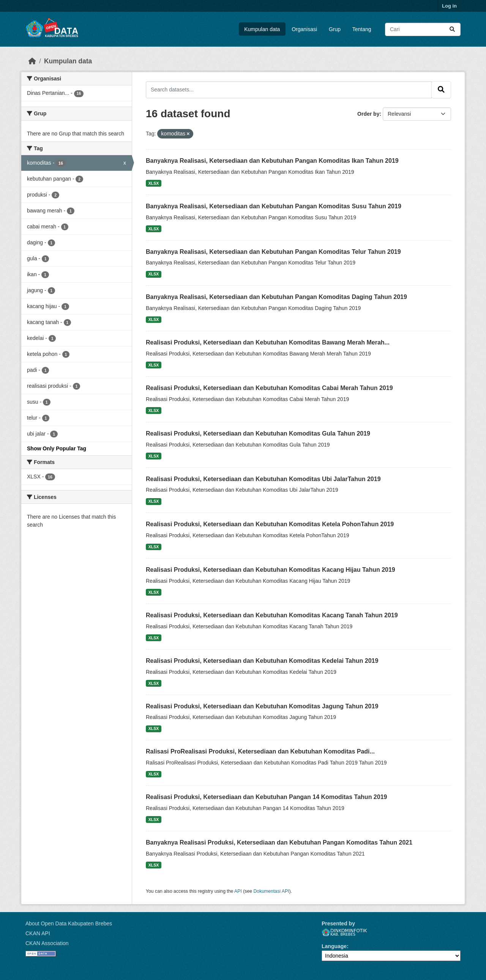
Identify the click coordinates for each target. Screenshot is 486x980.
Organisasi (304, 29)
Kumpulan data (262, 29)
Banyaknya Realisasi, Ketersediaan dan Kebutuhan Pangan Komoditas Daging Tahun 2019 (276, 297)
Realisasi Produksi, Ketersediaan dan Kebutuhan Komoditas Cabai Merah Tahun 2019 (269, 388)
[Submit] (452, 29)
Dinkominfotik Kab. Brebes (344, 932)
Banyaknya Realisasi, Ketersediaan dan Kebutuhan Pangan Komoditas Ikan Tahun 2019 (272, 161)
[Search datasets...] (423, 29)
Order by (368, 114)
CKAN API (38, 933)
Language (334, 946)
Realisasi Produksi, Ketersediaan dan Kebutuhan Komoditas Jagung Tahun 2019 (262, 706)
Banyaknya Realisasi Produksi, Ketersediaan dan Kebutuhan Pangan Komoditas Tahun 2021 (279, 842)
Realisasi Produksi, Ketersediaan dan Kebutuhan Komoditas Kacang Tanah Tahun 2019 (272, 615)
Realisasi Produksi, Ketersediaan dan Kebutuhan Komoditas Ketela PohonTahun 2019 (270, 524)
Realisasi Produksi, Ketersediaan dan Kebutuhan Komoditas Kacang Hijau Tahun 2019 (271, 570)
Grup (335, 29)
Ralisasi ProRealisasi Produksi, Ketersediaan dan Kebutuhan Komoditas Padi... (260, 751)
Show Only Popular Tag (57, 448)
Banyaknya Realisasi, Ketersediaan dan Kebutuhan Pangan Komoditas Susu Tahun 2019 (274, 206)
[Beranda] (32, 61)
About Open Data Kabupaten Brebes (69, 923)
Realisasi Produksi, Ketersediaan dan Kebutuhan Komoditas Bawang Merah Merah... (268, 342)
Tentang (362, 29)
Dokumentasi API (271, 891)
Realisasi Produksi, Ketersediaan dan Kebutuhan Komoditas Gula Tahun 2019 (258, 433)
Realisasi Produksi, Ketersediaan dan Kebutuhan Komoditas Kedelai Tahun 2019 (262, 661)
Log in (449, 6)
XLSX (154, 183)
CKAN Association (47, 943)
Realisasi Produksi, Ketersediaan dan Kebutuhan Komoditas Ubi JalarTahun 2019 (263, 479)
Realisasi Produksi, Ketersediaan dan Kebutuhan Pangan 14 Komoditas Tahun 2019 (266, 797)
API (238, 891)
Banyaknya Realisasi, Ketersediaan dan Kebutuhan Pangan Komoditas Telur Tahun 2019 (273, 252)
